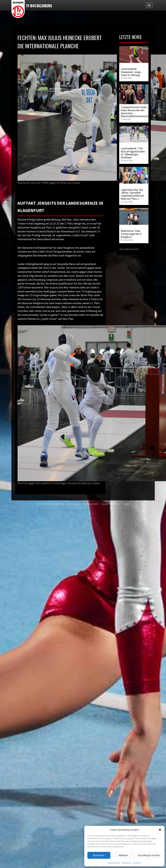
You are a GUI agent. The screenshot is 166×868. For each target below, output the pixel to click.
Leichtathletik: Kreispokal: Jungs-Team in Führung (131, 72)
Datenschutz (127, 862)
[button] (160, 830)
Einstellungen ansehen (149, 855)
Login (126, 504)
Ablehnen (123, 855)
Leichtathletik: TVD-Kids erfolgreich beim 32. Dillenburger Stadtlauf (133, 153)
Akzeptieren (99, 855)
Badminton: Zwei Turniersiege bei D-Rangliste (131, 234)
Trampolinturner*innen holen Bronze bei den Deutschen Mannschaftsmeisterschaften (137, 112)
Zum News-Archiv (129, 249)
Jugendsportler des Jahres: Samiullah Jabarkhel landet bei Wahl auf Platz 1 (132, 194)
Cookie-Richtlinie (114, 862)
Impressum (137, 862)
